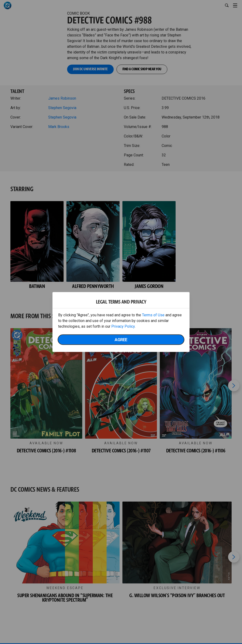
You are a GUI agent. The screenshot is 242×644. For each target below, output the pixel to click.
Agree (121, 340)
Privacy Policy (123, 326)
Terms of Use (153, 315)
